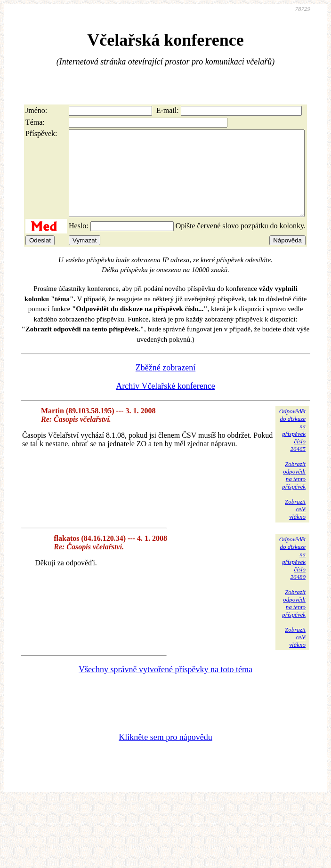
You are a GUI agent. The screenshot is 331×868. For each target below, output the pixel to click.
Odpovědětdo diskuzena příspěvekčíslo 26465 (292, 447)
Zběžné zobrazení (165, 385)
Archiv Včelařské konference (165, 403)
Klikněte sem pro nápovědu (165, 754)
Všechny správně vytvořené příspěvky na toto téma (165, 686)
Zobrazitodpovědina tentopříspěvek (294, 492)
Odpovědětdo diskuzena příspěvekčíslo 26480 (292, 575)
